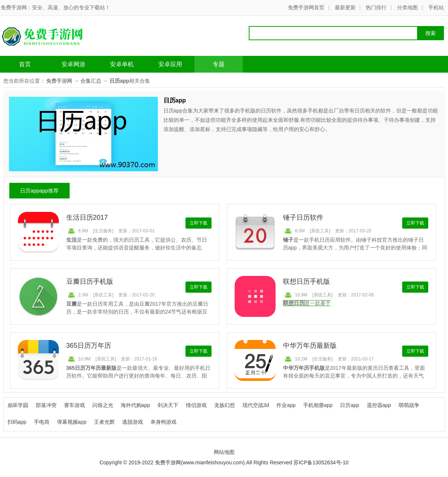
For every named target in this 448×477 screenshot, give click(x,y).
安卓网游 (73, 64)
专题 (219, 64)
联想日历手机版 (306, 282)
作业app (286, 405)
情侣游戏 (196, 405)
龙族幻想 (225, 405)
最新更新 (345, 7)
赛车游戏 (74, 405)
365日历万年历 (89, 346)
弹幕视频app (72, 422)
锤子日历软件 (303, 217)
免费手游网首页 (306, 7)
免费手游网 (59, 81)
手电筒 (42, 422)
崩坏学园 (18, 405)
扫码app (17, 422)
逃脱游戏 (133, 422)
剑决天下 (168, 405)
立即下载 (198, 223)
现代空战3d (256, 405)
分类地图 (407, 7)
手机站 (436, 7)
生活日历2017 (87, 217)
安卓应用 (170, 64)
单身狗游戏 (163, 422)
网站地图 (224, 452)
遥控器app (379, 405)
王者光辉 (104, 422)
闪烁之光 (103, 405)
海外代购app (135, 405)
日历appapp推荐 (39, 191)
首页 (25, 64)
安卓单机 (122, 64)
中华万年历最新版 (310, 346)
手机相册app (318, 405)
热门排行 (376, 7)
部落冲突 (46, 405)
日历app (349, 405)
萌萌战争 (409, 405)
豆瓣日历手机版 (90, 282)
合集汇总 (91, 81)
